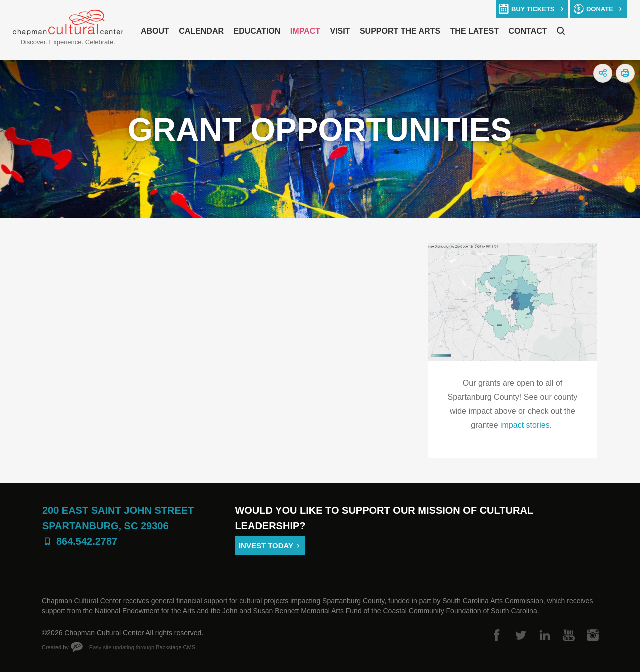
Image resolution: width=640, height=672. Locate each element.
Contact (528, 31)
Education (257, 31)
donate (600, 9)
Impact (305, 31)
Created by (55, 647)
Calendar (201, 31)
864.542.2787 (87, 541)
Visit (340, 31)
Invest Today (266, 546)
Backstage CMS (176, 647)
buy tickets (533, 9)
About (155, 31)
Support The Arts (400, 31)
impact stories (525, 425)
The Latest (475, 31)
